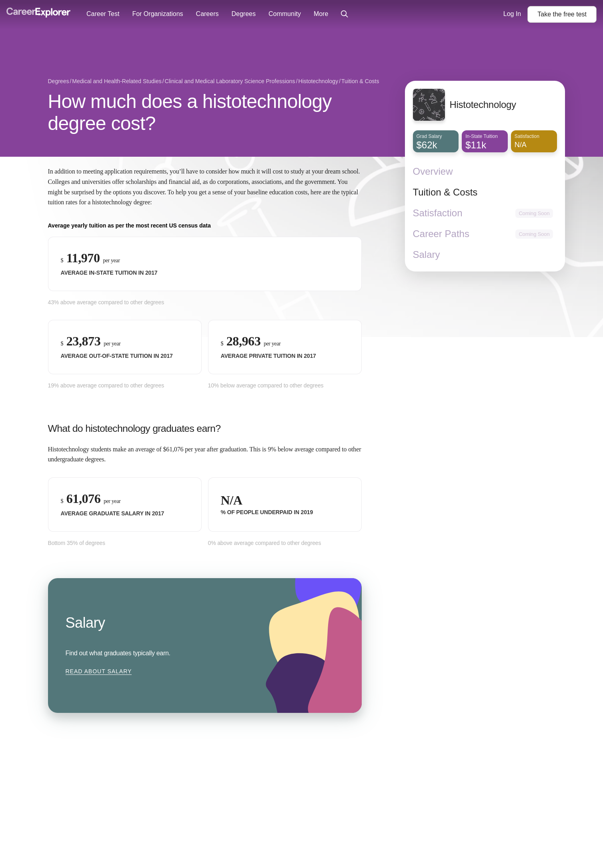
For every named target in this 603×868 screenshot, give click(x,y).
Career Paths (441, 234)
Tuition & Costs (445, 192)
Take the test (562, 14)
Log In (512, 14)
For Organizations (157, 14)
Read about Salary (99, 671)
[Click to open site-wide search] (345, 14)
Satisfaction (438, 213)
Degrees (243, 14)
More (321, 14)
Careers (207, 14)
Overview (433, 171)
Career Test (103, 14)
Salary (427, 254)
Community (285, 14)
